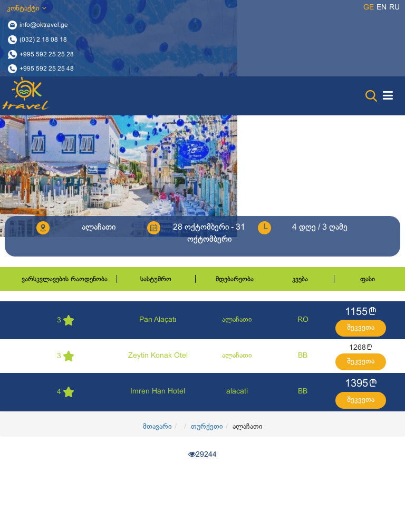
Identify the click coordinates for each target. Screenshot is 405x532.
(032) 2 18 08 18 (43, 40)
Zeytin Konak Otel (158, 356)
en (382, 8)
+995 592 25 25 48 (47, 69)
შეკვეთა (361, 328)
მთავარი (157, 427)
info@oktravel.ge (44, 25)
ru (394, 8)
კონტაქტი (27, 8)
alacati (237, 392)
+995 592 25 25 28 (47, 54)
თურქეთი (207, 427)
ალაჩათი (237, 320)
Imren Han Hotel (158, 392)
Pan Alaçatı (158, 320)
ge (369, 8)
